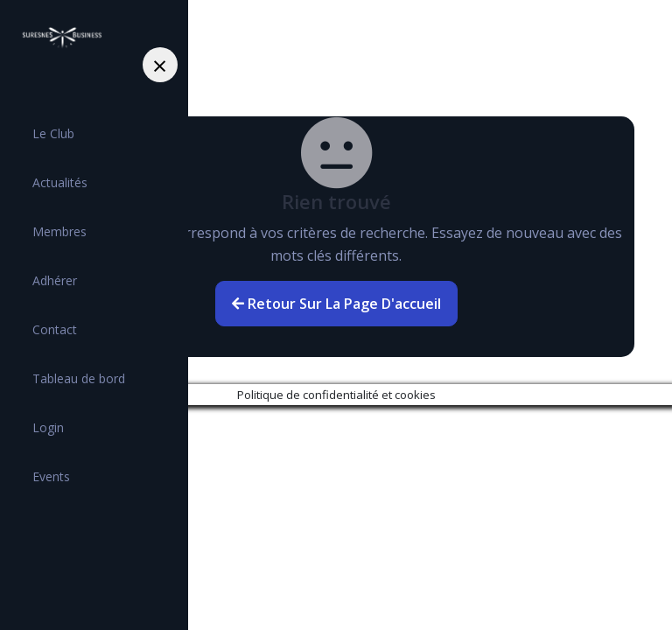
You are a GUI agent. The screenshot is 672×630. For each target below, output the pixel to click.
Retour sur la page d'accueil (336, 304)
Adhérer (55, 280)
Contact (55, 329)
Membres (59, 231)
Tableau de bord (79, 378)
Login (48, 427)
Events (51, 476)
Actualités (60, 182)
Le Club (53, 133)
